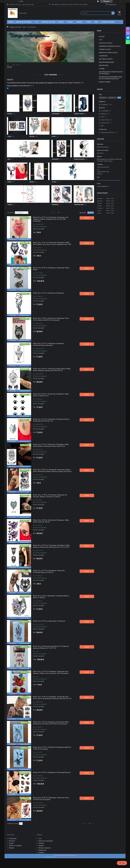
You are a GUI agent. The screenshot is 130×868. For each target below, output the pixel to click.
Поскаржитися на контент (63, 857)
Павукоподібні (79, 159)
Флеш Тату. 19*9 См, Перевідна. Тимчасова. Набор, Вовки (51, 269)
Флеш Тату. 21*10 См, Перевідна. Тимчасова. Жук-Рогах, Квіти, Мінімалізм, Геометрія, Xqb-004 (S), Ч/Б (52, 697)
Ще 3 (102, 126)
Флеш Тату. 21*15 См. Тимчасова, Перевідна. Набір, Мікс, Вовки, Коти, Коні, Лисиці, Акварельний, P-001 (52, 243)
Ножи (96, 22)
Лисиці (32, 136)
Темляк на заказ (105, 49)
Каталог (102, 37)
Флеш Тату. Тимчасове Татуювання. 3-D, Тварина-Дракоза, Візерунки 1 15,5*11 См (51, 647)
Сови (9, 136)
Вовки (10, 114)
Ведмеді (55, 205)
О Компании (103, 56)
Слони (10, 205)
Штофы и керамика (45, 848)
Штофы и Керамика (108, 22)
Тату (36, 22)
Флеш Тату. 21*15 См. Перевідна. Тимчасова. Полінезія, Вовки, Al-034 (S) (49, 571)
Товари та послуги (15, 27)
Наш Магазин (104, 65)
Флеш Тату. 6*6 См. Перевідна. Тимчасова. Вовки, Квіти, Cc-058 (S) (51, 597)
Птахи (54, 182)
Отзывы (102, 69)
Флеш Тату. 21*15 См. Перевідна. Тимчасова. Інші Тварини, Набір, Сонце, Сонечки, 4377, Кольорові (51, 672)
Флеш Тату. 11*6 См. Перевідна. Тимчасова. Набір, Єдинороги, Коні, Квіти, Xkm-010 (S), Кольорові (51, 723)
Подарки (79, 22)
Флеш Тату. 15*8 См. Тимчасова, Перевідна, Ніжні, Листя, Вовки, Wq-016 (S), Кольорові (51, 319)
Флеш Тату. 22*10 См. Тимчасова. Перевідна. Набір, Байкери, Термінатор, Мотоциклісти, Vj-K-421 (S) (52, 546)
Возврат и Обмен (105, 82)
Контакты (12, 841)
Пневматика (42, 850)
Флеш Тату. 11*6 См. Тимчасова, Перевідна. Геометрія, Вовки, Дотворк (49, 344)
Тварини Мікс (79, 205)
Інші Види (55, 114)
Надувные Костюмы (48, 22)
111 (58, 213)
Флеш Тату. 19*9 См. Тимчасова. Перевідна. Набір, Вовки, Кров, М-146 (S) (51, 521)
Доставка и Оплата (106, 59)
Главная (11, 22)
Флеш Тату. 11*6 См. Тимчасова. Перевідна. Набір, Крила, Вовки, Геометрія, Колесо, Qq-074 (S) (51, 445)
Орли (54, 136)
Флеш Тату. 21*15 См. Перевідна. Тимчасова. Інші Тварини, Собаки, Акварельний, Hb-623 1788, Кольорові (51, 219)
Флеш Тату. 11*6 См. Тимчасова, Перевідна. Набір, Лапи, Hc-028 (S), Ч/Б (51, 395)
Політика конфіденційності (78, 857)
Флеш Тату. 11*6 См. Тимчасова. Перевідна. (49, 293)
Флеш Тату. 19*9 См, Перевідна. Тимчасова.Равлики (52, 772)
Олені (9, 182)
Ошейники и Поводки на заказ (110, 46)
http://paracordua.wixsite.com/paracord (109, 180)
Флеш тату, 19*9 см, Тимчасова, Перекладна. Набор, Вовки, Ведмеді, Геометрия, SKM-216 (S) (52, 369)
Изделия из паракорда (24, 22)
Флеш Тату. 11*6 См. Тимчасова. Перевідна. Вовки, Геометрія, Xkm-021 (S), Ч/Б (51, 420)
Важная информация (106, 62)
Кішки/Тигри (79, 114)
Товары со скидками (15, 845)
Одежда (70, 22)
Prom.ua (74, 855)
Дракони (55, 159)
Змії (9, 159)
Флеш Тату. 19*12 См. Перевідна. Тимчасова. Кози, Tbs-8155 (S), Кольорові (51, 798)
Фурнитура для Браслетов (108, 53)
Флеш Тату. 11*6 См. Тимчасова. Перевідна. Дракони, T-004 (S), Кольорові (52, 748)
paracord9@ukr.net (103, 186)
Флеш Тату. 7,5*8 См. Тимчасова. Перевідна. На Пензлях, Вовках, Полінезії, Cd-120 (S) (50, 496)
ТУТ (82, 83)
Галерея (84, 213)
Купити (87, 218)
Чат (122, 863)
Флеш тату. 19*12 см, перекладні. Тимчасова (49, 621)
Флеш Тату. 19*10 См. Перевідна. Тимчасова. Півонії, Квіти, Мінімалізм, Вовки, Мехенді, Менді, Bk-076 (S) (52, 470)
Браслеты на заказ (106, 43)
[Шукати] (113, 13)
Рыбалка (61, 22)
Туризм (88, 22)
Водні (32, 182)
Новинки (12, 848)
